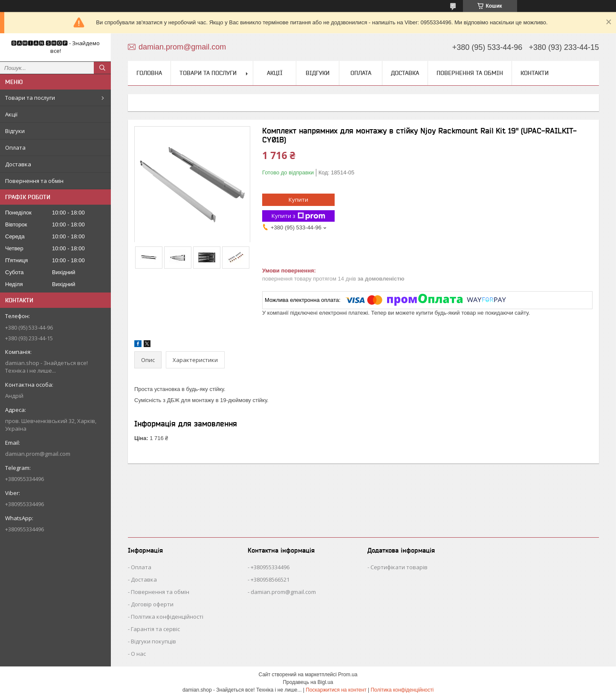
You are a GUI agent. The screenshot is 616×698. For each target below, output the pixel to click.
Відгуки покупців (153, 641)
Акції (11, 114)
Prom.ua (348, 675)
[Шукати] (102, 68)
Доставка (18, 164)
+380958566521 (270, 579)
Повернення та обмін (34, 181)
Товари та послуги (30, 98)
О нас (138, 654)
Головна (149, 73)
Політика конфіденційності (167, 617)
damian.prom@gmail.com (38, 454)
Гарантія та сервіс (155, 629)
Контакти (535, 73)
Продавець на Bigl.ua (308, 682)
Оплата (15, 148)
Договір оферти (152, 604)
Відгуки (15, 131)
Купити (298, 200)
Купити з (298, 216)
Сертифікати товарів (399, 567)
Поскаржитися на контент (336, 690)
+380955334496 (270, 567)
